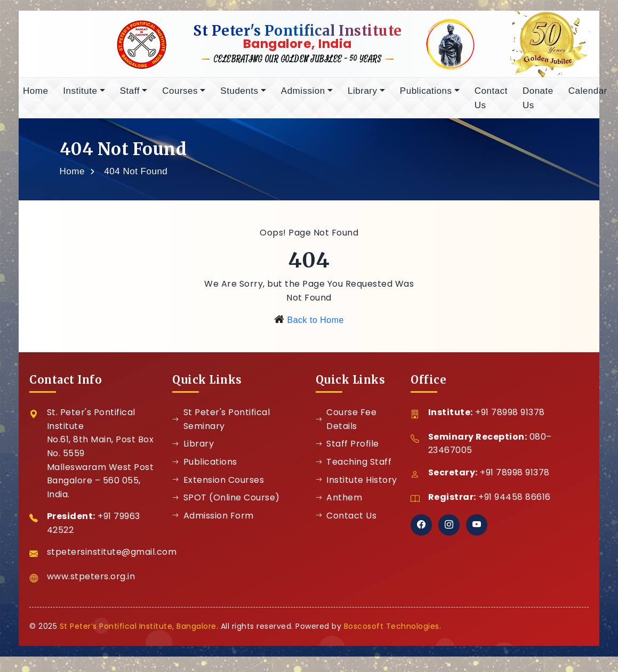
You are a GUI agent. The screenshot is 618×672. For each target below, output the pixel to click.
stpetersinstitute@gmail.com (112, 556)
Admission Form (213, 519)
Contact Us (491, 102)
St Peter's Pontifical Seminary (221, 423)
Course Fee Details (346, 423)
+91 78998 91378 (510, 416)
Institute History (356, 484)
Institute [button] (80, 95)
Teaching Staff (354, 465)
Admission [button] (303, 95)
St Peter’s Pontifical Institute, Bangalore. (139, 630)
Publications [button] (426, 95)
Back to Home (315, 324)
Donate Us (538, 102)
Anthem (339, 501)
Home (35, 95)
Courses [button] (180, 95)
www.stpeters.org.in (91, 580)
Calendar (588, 95)
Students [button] (239, 95)
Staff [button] (130, 95)
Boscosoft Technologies (392, 630)
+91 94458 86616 (515, 501)
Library (193, 447)
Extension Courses (218, 484)
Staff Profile (347, 447)
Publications (205, 465)
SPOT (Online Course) (226, 501)
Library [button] (362, 95)
